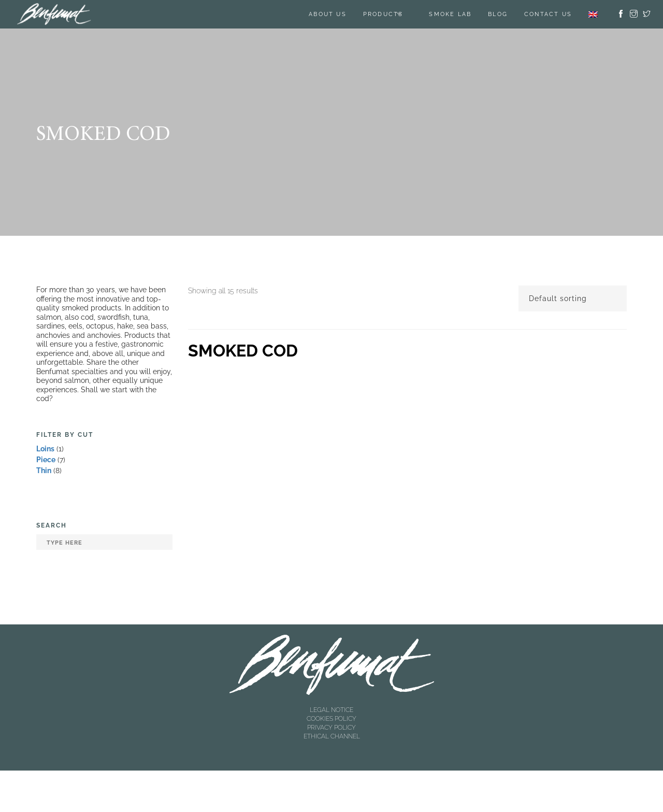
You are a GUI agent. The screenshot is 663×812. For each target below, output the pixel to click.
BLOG (498, 14)
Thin (44, 471)
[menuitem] (593, 14)
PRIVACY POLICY (331, 728)
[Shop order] (573, 298)
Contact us (548, 14)
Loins (45, 449)
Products (383, 14)
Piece (46, 460)
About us (328, 14)
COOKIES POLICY (331, 719)
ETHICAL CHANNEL (332, 736)
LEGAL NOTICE (331, 710)
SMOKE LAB (450, 14)
